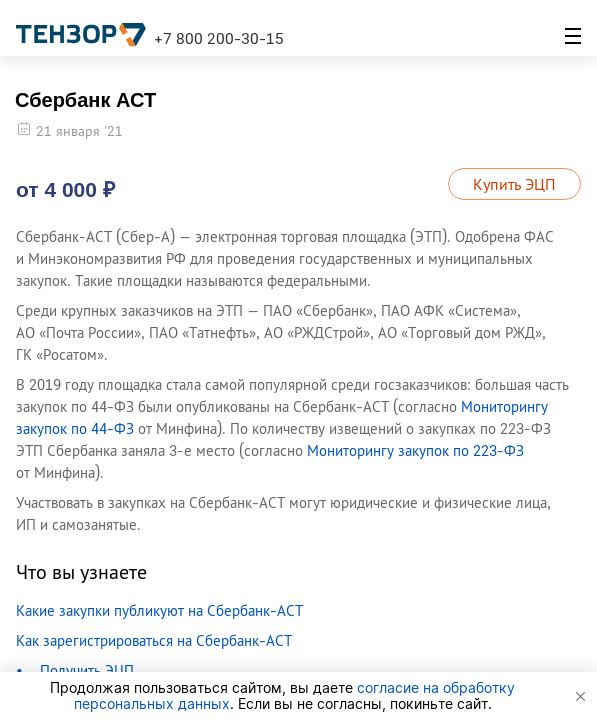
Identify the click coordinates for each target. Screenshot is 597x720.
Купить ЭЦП (514, 184)
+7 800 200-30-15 (219, 38)
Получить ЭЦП (87, 670)
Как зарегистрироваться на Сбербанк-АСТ (154, 640)
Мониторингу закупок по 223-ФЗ (415, 450)
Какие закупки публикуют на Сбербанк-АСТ (159, 610)
